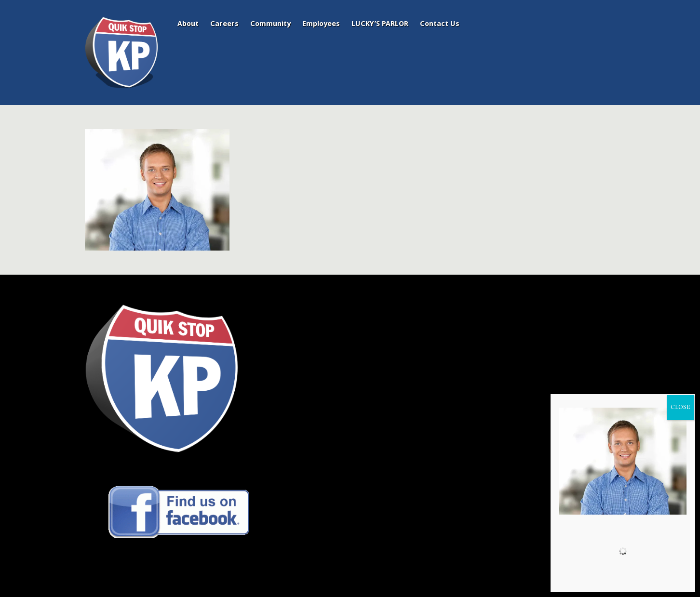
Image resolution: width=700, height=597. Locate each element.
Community (270, 24)
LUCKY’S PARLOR (380, 24)
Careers (224, 24)
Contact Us (440, 24)
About (188, 24)
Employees (321, 24)
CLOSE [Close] (680, 408)
